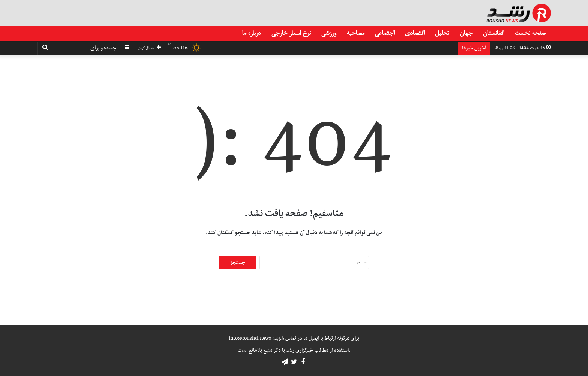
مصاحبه (355, 34)
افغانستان (493, 34)
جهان (466, 34)
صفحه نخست (530, 34)
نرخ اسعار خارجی (291, 34)
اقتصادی (414, 34)
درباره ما (251, 34)
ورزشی (328, 34)
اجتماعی (384, 34)
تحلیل (442, 34)
